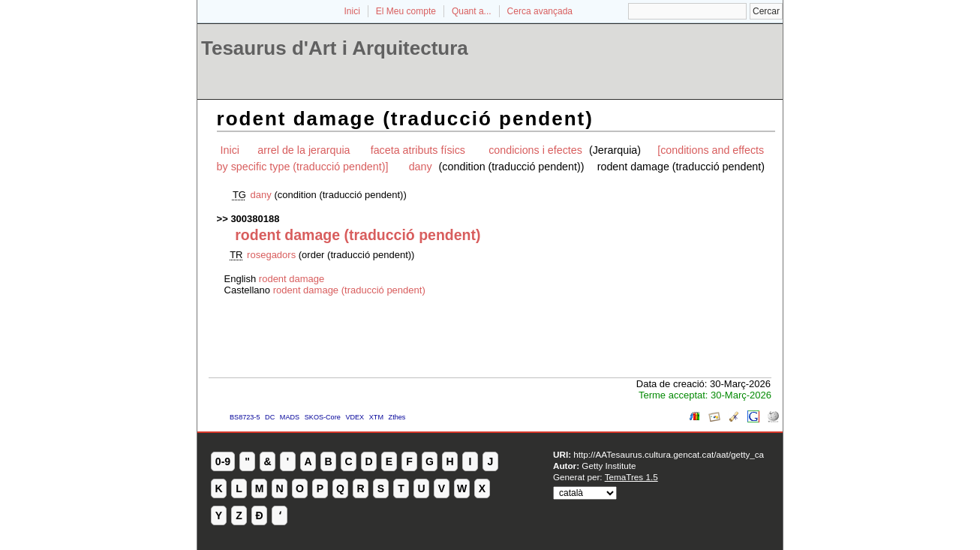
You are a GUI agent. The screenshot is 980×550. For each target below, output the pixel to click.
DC (270, 417)
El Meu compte (406, 11)
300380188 (255, 219)
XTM (376, 417)
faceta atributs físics (419, 150)
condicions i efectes (537, 150)
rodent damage (292, 279)
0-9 (223, 461)
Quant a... (472, 11)
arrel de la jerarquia (304, 150)
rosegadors (271, 255)
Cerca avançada (540, 11)
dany (421, 167)
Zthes (397, 417)
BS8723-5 (245, 417)
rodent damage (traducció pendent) (349, 290)
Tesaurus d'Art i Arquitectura (335, 48)
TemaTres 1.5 (631, 477)
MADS (290, 417)
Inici (352, 11)
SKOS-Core (323, 417)
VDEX (355, 417)
